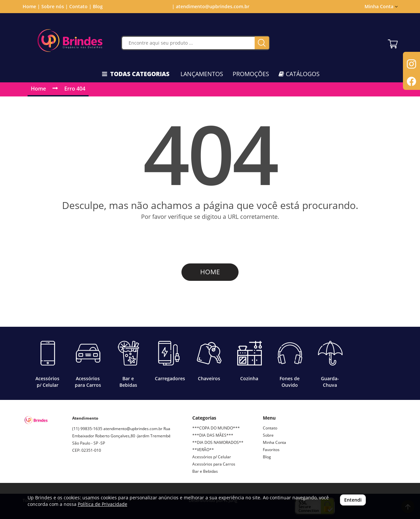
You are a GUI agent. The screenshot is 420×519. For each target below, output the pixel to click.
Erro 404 (75, 89)
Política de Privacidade (103, 504)
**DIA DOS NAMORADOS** (218, 442)
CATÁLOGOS (299, 74)
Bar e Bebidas (205, 471)
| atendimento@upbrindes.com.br (210, 6)
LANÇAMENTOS (202, 74)
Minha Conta (381, 6)
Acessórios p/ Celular (212, 457)
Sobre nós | (55, 6)
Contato (270, 428)
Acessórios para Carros (214, 464)
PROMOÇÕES (251, 74)
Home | (31, 6)
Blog (98, 6)
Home (38, 89)
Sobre (268, 435)
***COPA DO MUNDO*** (216, 428)
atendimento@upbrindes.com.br (133, 429)
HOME (210, 272)
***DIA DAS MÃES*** (213, 435)
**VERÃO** (203, 450)
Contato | (80, 6)
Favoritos (271, 450)
